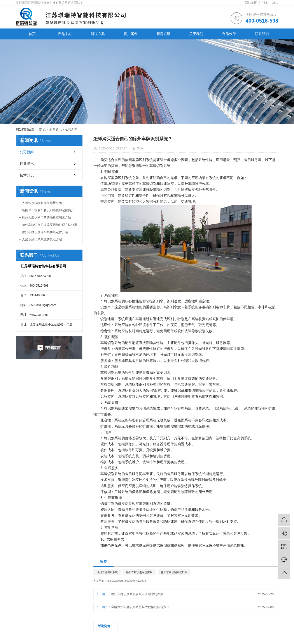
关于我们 (196, 34)
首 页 (42, 129)
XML (275, 3)
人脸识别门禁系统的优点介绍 (42, 239)
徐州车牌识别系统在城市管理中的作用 (137, 594)
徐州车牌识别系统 (107, 572)
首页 (32, 34)
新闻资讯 (163, 34)
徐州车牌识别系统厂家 (174, 572)
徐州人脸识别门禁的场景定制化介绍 (47, 217)
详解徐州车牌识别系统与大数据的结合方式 (140, 607)
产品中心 (65, 34)
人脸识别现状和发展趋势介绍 (42, 203)
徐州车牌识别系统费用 (139, 572)
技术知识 (27, 175)
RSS (265, 3)
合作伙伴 (229, 34)
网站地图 (251, 3)
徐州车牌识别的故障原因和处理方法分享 (50, 225)
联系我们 (262, 34)
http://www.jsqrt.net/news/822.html (126, 581)
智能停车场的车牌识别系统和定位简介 (48, 210)
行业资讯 (27, 164)
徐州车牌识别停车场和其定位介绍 (45, 232)
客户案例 (131, 34)
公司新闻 (71, 129)
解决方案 (98, 34)
